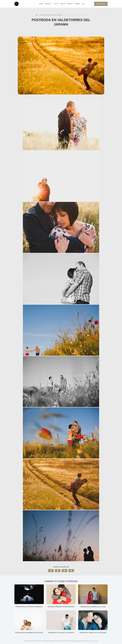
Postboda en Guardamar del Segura (29, 633)
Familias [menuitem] (63, 4)
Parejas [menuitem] (56, 4)
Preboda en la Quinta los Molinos (61, 633)
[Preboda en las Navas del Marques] (29, 594)
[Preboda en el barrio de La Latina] (93, 594)
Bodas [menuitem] (41, 4)
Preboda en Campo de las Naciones (93, 633)
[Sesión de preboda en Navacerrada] (61, 594)
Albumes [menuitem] (77, 4)
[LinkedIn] (64, 571)
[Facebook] (51, 571)
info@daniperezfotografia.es (79, 641)
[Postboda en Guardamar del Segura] (29, 620)
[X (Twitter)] (58, 571)
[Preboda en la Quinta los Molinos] (61, 620)
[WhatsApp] (71, 571)
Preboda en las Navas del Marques (29, 607)
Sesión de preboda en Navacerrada (61, 607)
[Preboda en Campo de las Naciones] (93, 620)
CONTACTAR (101, 4)
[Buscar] (83, 4)
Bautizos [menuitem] (49, 4)
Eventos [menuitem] (70, 4)
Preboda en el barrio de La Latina (93, 607)
